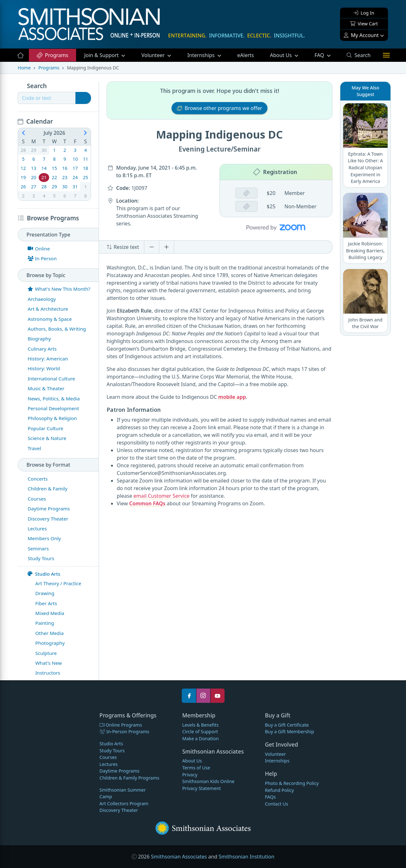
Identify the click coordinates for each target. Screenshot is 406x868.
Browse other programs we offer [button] (220, 108)
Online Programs (121, 725)
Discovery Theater (119, 810)
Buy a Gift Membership (289, 732)
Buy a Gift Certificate (287, 725)
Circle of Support (200, 732)
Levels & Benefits (200, 725)
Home (24, 68)
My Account (361, 35)
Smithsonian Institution (246, 857)
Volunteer (154, 55)
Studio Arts (44, 574)
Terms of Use (196, 768)
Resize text (123, 247)
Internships (202, 55)
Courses (108, 757)
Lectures (109, 764)
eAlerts (246, 55)
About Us (282, 55)
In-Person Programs (124, 732)
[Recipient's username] (47, 98)
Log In (364, 13)
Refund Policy (279, 790)
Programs (52, 55)
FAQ (326, 55)
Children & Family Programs (129, 778)
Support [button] (102, 55)
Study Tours (112, 751)
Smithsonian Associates (179, 857)
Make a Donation (200, 738)
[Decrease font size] (152, 247)
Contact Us (276, 804)
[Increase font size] (167, 247)
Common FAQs (147, 503)
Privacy (190, 775)
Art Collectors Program (124, 803)
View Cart (364, 24)
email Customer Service (162, 496)
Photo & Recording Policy (292, 783)
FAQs (270, 797)
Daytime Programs (120, 771)
